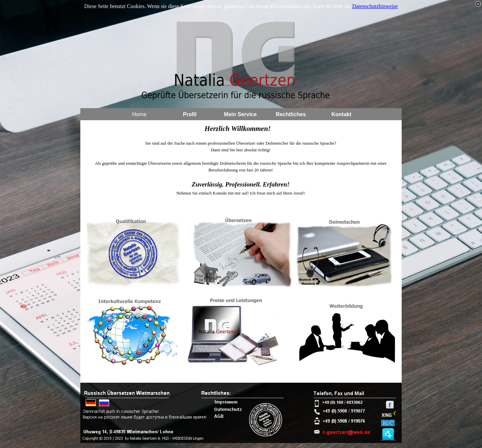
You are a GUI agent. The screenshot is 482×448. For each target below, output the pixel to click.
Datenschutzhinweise (375, 6)
